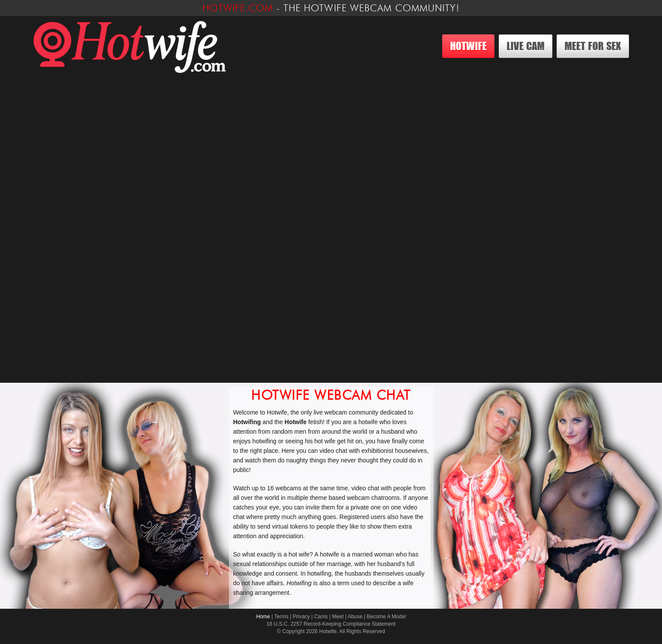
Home (263, 617)
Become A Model (386, 617)
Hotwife (468, 46)
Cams (321, 617)
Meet (338, 617)
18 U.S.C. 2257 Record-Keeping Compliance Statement (331, 624)
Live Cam (526, 46)
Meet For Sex (593, 46)
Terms (281, 617)
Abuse (355, 617)
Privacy (301, 617)
